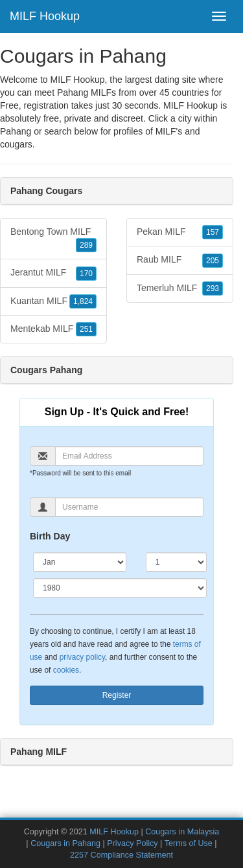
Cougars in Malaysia (182, 832)
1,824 (83, 301)
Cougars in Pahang (65, 843)
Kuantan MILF (53, 301)
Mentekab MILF (53, 329)
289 (86, 245)
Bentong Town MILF (53, 239)
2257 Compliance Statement (121, 855)
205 (213, 261)
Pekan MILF (180, 232)
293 (213, 288)
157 (213, 232)
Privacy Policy (132, 843)
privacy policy (82, 657)
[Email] (129, 456)
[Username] (129, 507)
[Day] (176, 562)
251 (86, 329)
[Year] (120, 588)
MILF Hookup (45, 16)
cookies (66, 670)
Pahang (16, 131)
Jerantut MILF (53, 273)
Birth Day (50, 536)
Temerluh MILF (180, 288)
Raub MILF (180, 260)
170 (86, 274)
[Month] (80, 562)
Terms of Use (189, 843)
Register (117, 695)
